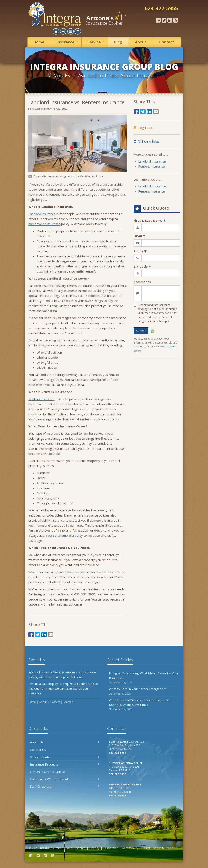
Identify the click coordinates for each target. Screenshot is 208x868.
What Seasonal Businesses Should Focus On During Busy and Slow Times (144, 705)
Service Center (65, 757)
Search (81, 848)
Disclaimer (111, 848)
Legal (146, 848)
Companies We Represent (65, 779)
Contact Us (65, 750)
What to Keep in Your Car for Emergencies (144, 691)
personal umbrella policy (65, 535)
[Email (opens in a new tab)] (51, 634)
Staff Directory (65, 786)
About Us (65, 742)
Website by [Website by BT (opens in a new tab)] (164, 848)
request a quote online (79, 684)
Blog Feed (143, 128)
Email (139, 236)
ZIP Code (142, 266)
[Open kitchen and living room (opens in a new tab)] (54, 176)
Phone (140, 251)
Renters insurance (42, 399)
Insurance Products (65, 764)
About (143, 42)
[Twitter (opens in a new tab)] (164, 20)
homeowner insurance (44, 224)
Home (39, 42)
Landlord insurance (42, 214)
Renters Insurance (152, 166)
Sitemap (68, 702)
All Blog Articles (147, 141)
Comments (142, 282)
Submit (141, 331)
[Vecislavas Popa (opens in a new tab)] (92, 176)
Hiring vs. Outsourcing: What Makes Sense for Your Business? (144, 678)
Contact (169, 42)
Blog (120, 42)
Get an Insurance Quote (65, 772)
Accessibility (130, 848)
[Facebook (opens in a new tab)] (158, 20)
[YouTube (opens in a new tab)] (175, 20)
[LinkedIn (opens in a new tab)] (170, 20)
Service (96, 42)
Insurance (68, 42)
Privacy (94, 848)
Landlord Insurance (152, 161)
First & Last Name (150, 220)
